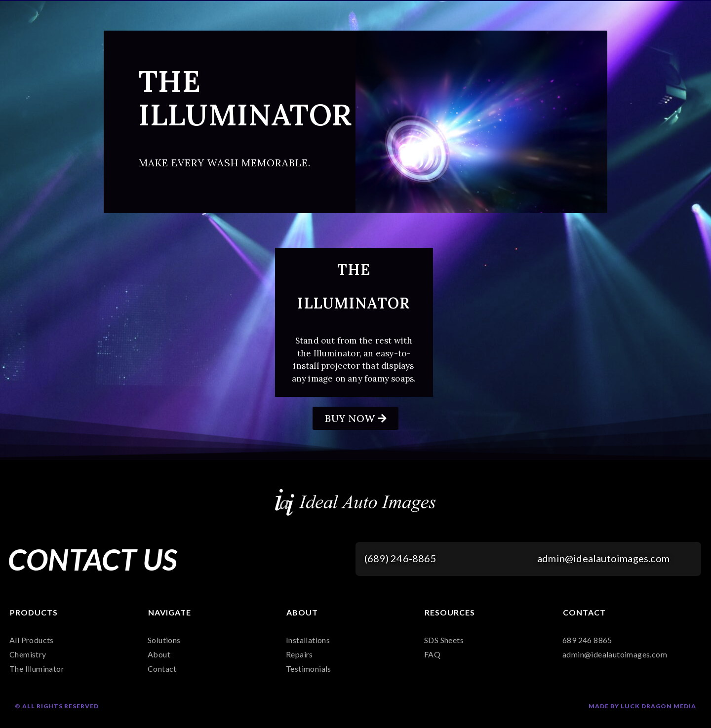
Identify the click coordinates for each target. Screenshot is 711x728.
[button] (355, 418)
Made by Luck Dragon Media (642, 706)
